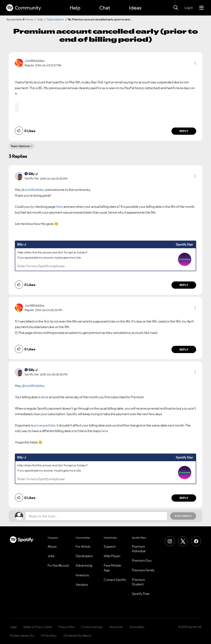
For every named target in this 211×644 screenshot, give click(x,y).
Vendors (82, 585)
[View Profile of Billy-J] (33, 174)
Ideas (135, 8)
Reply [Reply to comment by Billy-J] (184, 285)
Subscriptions (55, 19)
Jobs (51, 556)
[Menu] (201, 8)
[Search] (176, 8)
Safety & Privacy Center (38, 627)
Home (29, 19)
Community (23, 8)
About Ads (116, 627)
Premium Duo (142, 560)
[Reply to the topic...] (96, 516)
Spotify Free (141, 594)
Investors (82, 575)
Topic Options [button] (20, 146)
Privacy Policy (67, 627)
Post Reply (183, 516)
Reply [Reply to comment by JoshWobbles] (184, 131)
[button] (195, 63)
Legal (13, 627)
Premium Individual (139, 549)
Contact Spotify (115, 580)
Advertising (84, 565)
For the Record (58, 565)
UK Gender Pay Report (77, 636)
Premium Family (143, 570)
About (52, 546)
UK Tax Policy (49, 636)
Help (75, 8)
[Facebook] (196, 541)
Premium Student (138, 582)
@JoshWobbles (33, 190)
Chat (105, 8)
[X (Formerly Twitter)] (183, 541)
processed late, (45, 425)
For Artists (83, 546)
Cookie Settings (92, 627)
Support (110, 546)
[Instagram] (170, 541)
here (60, 207)
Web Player (112, 556)
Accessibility (137, 627)
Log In (189, 8)
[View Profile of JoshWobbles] (35, 61)
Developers (84, 556)
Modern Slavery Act (22, 636)
